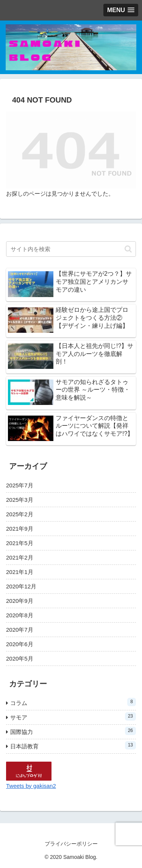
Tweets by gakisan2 (31, 786)
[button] (128, 249)
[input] (71, 249)
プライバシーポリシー (71, 844)
